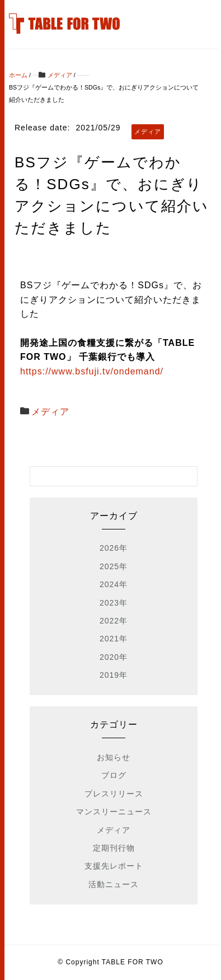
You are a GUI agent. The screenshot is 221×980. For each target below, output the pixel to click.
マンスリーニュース (114, 812)
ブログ (114, 775)
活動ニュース (114, 884)
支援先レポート (114, 866)
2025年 (114, 566)
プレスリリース (114, 794)
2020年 (114, 657)
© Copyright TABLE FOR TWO (110, 962)
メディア (50, 412)
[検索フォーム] (102, 476)
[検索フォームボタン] (187, 476)
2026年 (114, 548)
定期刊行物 (114, 848)
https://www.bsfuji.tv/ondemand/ (92, 371)
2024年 (114, 584)
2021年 (114, 639)
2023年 (114, 603)
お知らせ (114, 757)
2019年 (114, 675)
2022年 (114, 621)
